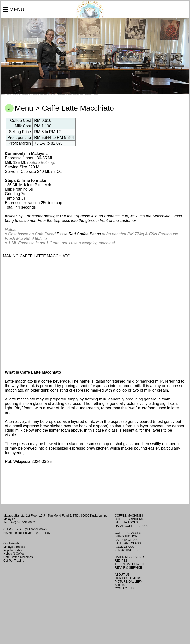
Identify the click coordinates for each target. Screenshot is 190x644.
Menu (24, 108)
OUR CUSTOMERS (128, 578)
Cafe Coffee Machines (18, 557)
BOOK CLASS (124, 547)
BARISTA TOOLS (126, 522)
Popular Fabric (13, 550)
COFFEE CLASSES (128, 533)
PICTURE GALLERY (128, 582)
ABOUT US (122, 575)
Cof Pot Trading (14, 561)
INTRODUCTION (126, 536)
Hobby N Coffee (14, 554)
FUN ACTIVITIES (126, 550)
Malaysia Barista (14, 547)
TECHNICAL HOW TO (129, 564)
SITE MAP (121, 585)
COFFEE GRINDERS (129, 519)
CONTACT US (124, 588)
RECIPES (121, 561)
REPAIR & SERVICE (128, 568)
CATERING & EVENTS (130, 557)
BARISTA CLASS (126, 540)
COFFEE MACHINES (129, 516)
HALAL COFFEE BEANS (131, 526)
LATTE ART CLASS (128, 543)
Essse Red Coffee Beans (79, 234)
